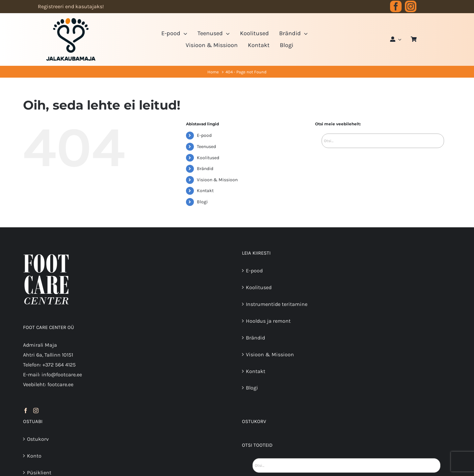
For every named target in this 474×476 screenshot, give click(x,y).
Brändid (205, 169)
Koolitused (208, 158)
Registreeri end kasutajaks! (71, 6)
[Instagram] (36, 411)
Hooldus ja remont (268, 321)
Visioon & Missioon (217, 180)
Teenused (206, 147)
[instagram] (411, 6)
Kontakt (205, 191)
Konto (34, 456)
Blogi (202, 202)
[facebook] (396, 6)
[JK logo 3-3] (71, 21)
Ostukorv (38, 439)
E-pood (204, 135)
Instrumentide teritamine (277, 304)
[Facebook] (26, 411)
